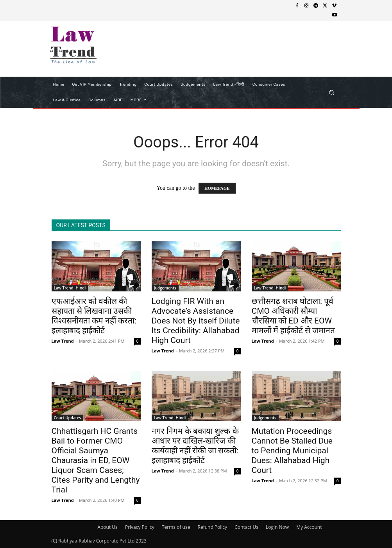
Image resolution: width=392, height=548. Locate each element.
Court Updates (68, 418)
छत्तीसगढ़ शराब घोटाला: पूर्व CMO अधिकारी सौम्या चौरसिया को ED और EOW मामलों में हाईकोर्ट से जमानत (294, 316)
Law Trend (63, 341)
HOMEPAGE (217, 188)
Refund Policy (213, 527)
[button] (331, 92)
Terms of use (176, 527)
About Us (107, 527)
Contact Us (246, 527)
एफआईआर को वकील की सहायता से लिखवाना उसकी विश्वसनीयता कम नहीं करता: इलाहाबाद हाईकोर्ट (94, 316)
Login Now (277, 527)
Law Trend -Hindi (70, 288)
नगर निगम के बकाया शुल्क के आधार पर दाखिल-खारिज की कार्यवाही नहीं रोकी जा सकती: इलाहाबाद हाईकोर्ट (195, 446)
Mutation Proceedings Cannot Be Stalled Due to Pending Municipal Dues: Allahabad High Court (292, 451)
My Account (309, 527)
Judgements (165, 288)
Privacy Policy (140, 527)
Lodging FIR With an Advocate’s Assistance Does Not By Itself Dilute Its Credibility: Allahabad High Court (196, 321)
